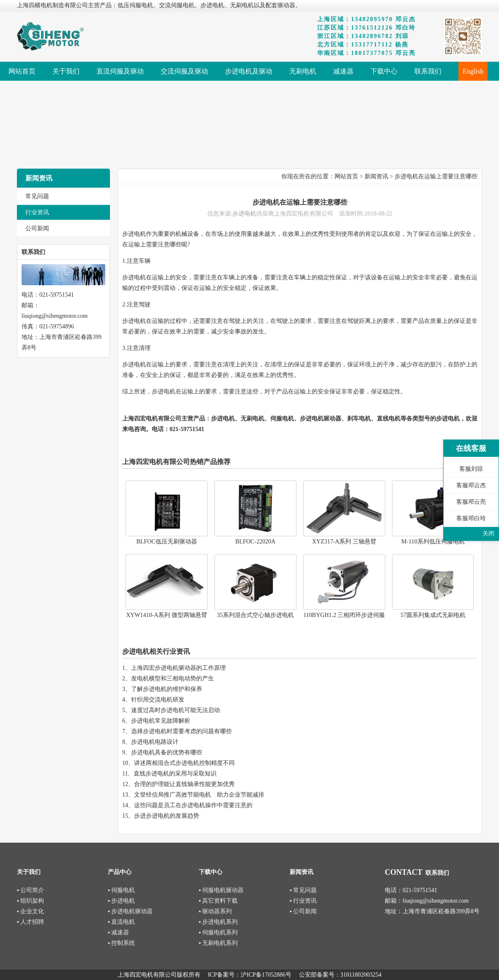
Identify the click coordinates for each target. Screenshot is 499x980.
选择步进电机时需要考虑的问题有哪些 (181, 731)
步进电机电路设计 (155, 742)
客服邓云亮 (471, 502)
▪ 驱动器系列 (215, 911)
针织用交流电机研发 (158, 700)
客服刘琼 (471, 469)
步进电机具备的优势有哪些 (167, 752)
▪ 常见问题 (303, 890)
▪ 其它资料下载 (218, 901)
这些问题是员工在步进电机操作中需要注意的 (193, 805)
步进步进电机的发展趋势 (167, 816)
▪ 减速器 (118, 932)
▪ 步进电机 (121, 901)
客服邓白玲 (471, 518)
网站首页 (346, 176)
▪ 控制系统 (121, 943)
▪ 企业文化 (30, 911)
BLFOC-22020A (256, 542)
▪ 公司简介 (30, 890)
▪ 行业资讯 (303, 901)
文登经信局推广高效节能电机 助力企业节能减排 (199, 795)
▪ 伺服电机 (121, 890)
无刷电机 (252, 419)
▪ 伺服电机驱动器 (221, 890)
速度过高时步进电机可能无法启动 (175, 710)
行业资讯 (37, 212)
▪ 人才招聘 (30, 922)
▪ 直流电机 (121, 922)
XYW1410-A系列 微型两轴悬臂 (167, 615)
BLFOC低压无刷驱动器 (166, 542)
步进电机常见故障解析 (161, 721)
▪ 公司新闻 (303, 911)
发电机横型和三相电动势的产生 (173, 678)
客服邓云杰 (471, 485)
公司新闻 (37, 228)
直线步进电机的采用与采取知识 (175, 774)
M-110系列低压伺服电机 (433, 542)
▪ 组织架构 (30, 901)
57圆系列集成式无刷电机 (433, 615)
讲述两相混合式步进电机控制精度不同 (184, 763)
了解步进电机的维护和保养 (167, 689)
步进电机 (244, 214)
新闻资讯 (376, 176)
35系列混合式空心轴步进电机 (255, 615)
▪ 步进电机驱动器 (130, 911)
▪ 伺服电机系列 (218, 932)
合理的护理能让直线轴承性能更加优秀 (184, 784)
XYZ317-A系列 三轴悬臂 (344, 542)
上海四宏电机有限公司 (152, 419)
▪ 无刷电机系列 (218, 943)
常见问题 (37, 196)
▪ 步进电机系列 (218, 922)
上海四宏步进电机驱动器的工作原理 (178, 668)
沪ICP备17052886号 (266, 975)
